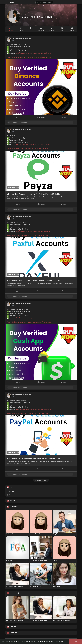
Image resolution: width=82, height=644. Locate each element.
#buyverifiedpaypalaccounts (16, 413)
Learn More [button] (59, 642)
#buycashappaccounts (34, 322)
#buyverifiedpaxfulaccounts (16, 235)
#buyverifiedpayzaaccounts (16, 148)
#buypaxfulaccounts (32, 235)
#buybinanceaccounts (33, 57)
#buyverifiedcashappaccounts (17, 322)
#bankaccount (43, 148)
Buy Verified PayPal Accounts (38, 17)
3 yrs (13, 40)
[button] (44, 2)
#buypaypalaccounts (32, 413)
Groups (12, 633)
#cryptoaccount (46, 57)
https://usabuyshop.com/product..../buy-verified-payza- (33, 144)
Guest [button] (74, 2)
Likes (12, 627)
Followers (13, 593)
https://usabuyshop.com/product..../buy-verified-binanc (33, 53)
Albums (12, 501)
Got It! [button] (76, 642)
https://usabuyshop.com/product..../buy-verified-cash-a (33, 318)
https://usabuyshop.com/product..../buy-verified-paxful (33, 231)
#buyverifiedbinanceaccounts (16, 57)
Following (13, 507)
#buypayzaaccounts (32, 148)
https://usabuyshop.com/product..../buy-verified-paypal (33, 409)
